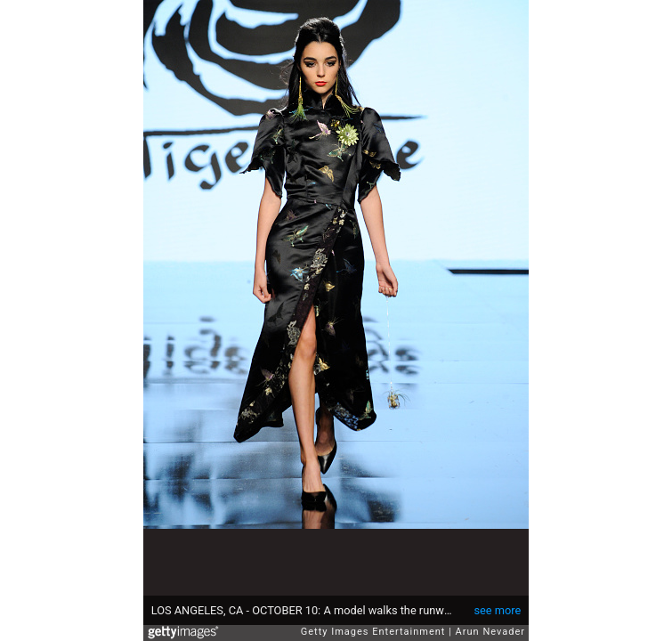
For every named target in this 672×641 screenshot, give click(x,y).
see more (497, 610)
